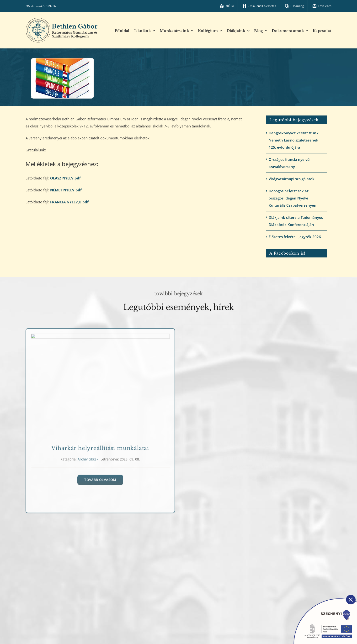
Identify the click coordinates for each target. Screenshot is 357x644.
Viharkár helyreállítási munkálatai (100, 448)
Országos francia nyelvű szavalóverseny (289, 163)
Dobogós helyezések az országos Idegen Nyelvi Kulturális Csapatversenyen (293, 198)
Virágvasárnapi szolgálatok (292, 179)
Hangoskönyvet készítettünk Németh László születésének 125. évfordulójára (294, 140)
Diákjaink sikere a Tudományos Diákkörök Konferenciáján (296, 221)
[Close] (351, 600)
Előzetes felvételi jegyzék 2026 (295, 237)
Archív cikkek (88, 459)
